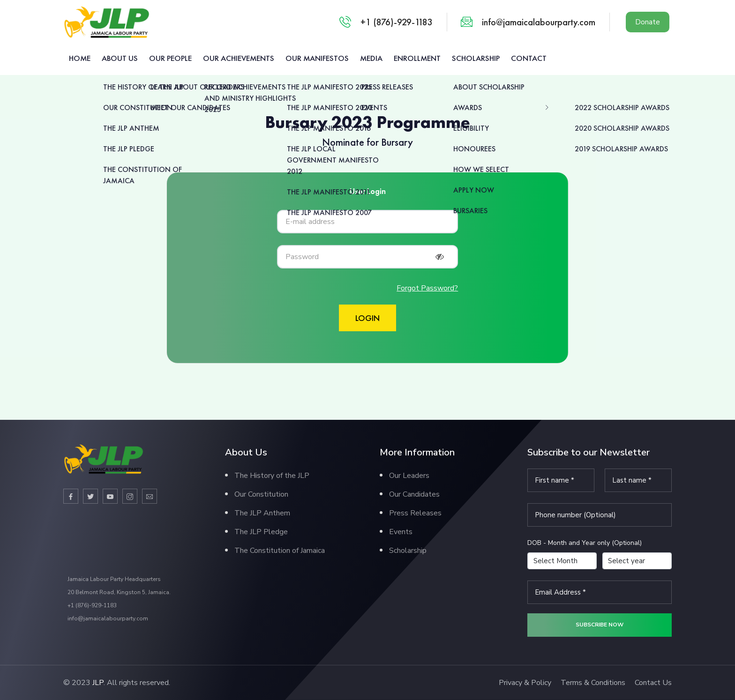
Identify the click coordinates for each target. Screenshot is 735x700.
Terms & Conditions (593, 683)
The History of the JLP (272, 476)
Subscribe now (600, 625)
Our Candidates (414, 494)
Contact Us (653, 683)
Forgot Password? (427, 288)
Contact (529, 58)
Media (371, 58)
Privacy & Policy (525, 683)
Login (367, 318)
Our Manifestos (317, 58)
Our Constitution (261, 494)
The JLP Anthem (262, 513)
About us (120, 58)
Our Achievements (239, 58)
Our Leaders (409, 476)
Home (80, 58)
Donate (648, 22)
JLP (98, 683)
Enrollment (417, 58)
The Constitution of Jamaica (280, 551)
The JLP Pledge (261, 532)
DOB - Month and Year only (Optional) (585, 543)
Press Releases (415, 513)
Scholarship (476, 58)
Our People (170, 58)
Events (401, 532)
